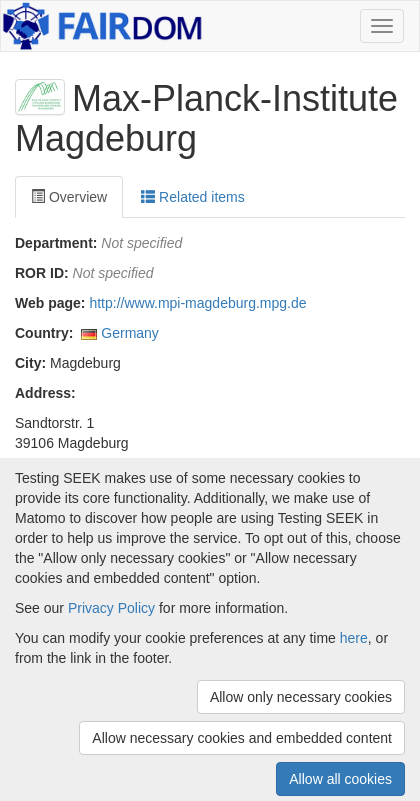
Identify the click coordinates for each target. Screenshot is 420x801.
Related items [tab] (192, 197)
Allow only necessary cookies (301, 697)
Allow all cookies (340, 779)
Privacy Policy (111, 608)
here (354, 638)
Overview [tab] (69, 197)
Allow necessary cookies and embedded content (242, 738)
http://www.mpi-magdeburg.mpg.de (197, 303)
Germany (130, 333)
